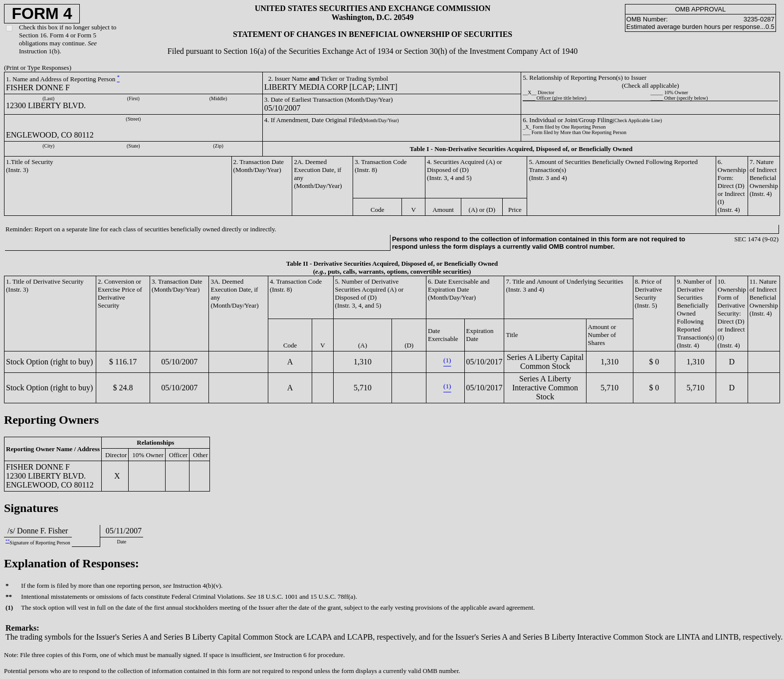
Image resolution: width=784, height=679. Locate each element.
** (7, 541)
